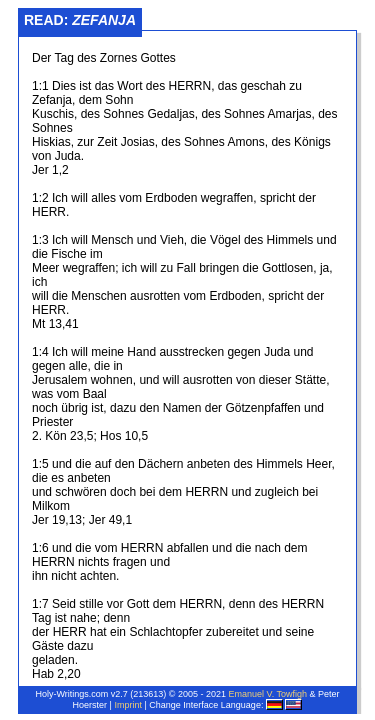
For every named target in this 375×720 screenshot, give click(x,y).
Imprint (128, 705)
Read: (80, 20)
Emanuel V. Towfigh (267, 694)
